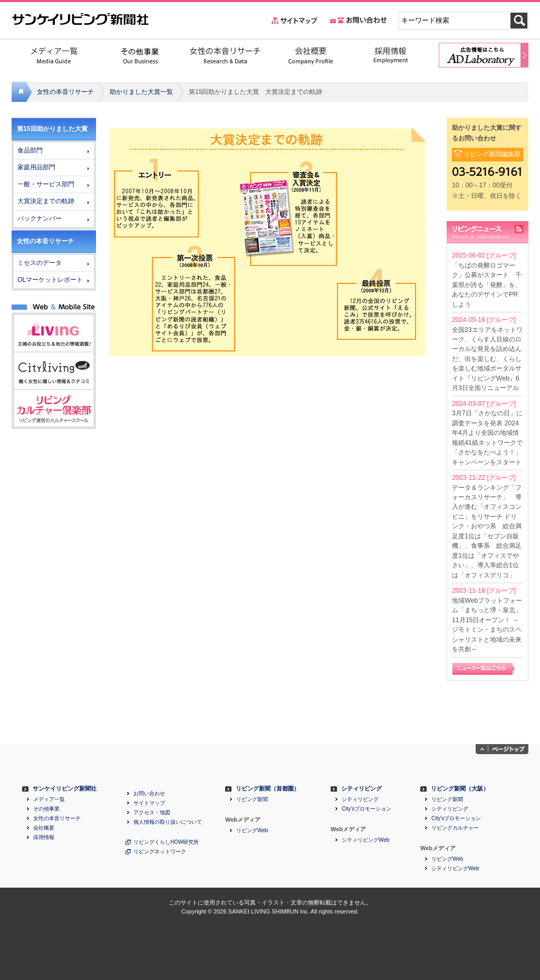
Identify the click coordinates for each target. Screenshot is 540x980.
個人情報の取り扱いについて (168, 822)
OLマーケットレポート (50, 280)
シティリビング (361, 789)
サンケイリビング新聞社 (65, 789)
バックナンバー (40, 218)
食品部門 (30, 150)
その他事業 (46, 809)
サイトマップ (149, 803)
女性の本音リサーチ (65, 92)
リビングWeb (252, 831)
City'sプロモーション (367, 809)
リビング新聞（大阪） (460, 789)
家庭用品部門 (36, 167)
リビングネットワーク (160, 852)
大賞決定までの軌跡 (46, 201)
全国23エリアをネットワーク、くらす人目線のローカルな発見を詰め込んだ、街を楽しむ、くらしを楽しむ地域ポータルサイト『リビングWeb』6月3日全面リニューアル (487, 359)
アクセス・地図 (152, 813)
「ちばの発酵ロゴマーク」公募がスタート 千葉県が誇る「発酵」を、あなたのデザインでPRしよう (487, 285)
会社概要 (44, 828)
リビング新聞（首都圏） (268, 789)
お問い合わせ (149, 794)
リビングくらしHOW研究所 (166, 842)
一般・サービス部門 (46, 184)
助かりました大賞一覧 (141, 92)
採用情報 (44, 838)
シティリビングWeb (365, 840)
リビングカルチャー (455, 828)
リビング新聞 (252, 800)
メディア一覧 (49, 800)
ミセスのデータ (40, 263)
